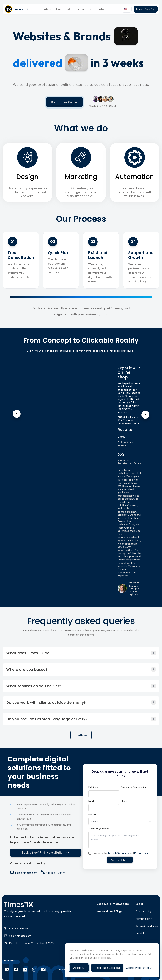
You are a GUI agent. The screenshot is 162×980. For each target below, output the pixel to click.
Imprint (140, 933)
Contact (101, 9)
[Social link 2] (16, 970)
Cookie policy (144, 911)
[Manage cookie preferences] (139, 968)
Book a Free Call (146, 9)
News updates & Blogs (109, 911)
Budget (92, 815)
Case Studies (65, 9)
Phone (124, 801)
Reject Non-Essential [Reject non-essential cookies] (107, 968)
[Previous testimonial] (17, 414)
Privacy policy (144, 919)
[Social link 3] (25, 970)
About (48, 9)
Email (91, 801)
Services (84, 9)
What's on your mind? (99, 829)
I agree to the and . (121, 853)
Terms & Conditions (118, 853)
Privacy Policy (142, 853)
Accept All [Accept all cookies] (79, 968)
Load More (81, 735)
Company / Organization (134, 787)
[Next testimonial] (145, 415)
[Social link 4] (34, 970)
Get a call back (120, 860)
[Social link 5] (43, 970)
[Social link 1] (7, 970)
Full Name (93, 787)
